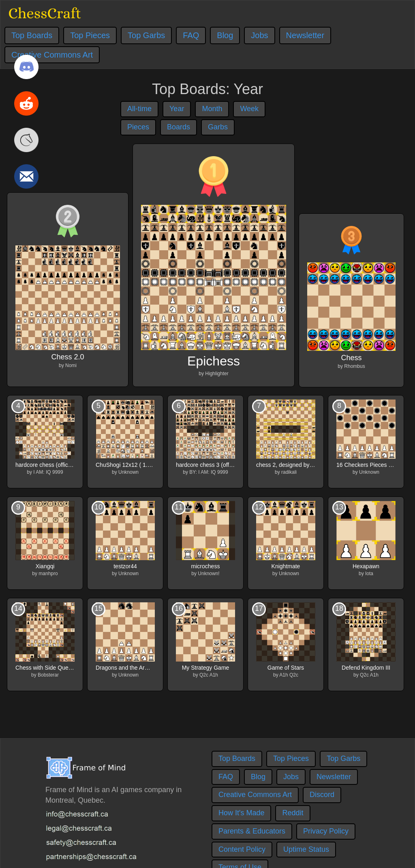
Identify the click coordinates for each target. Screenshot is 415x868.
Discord (322, 795)
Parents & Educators (252, 831)
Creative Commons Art (255, 795)
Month (212, 109)
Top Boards (32, 35)
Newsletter (305, 35)
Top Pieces (90, 35)
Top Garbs (146, 35)
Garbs (218, 127)
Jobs (259, 35)
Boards (179, 127)
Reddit (293, 813)
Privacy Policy (326, 831)
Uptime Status (306, 849)
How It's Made (241, 813)
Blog (225, 35)
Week (249, 109)
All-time (139, 109)
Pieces (138, 127)
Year (177, 109)
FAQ (191, 35)
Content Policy (242, 849)
